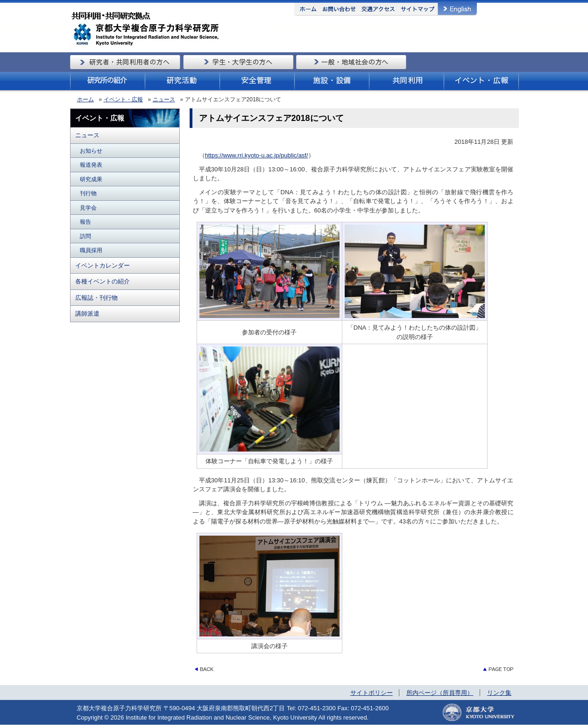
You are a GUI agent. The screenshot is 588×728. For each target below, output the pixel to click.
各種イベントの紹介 (103, 281)
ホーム (85, 99)
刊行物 (88, 193)
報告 (85, 222)
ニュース (164, 99)
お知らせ (91, 151)
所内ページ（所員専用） (440, 693)
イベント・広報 (123, 99)
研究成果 (91, 179)
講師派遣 (87, 314)
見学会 (88, 208)
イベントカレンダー (103, 265)
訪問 (85, 236)
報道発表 (91, 165)
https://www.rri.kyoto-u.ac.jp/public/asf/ (257, 155)
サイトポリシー (372, 693)
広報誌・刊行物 (96, 298)
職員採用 (91, 250)
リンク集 (499, 693)
